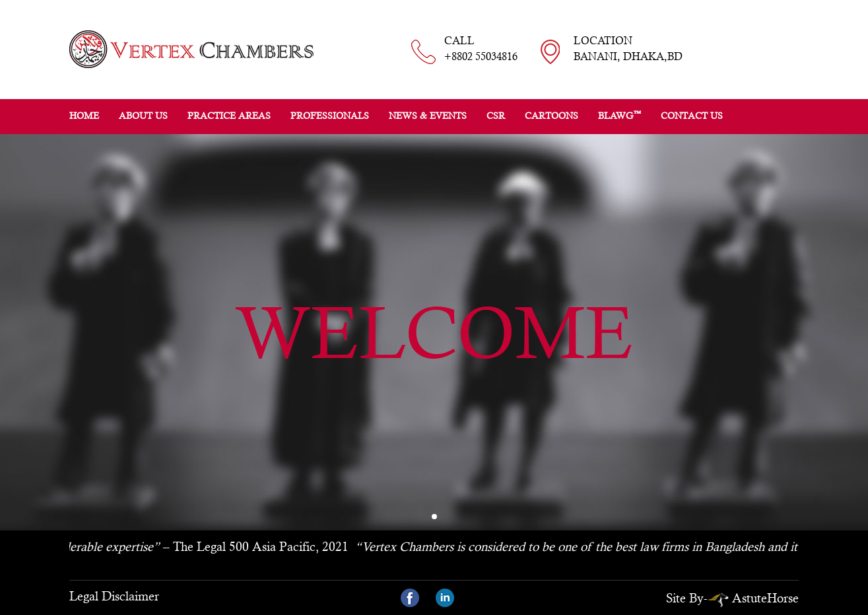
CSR (496, 116)
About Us (143, 116)
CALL (481, 50)
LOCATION (628, 50)
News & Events (428, 116)
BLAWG (619, 115)
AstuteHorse (753, 598)
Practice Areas (229, 116)
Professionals (330, 116)
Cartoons (551, 116)
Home (84, 116)
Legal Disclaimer (114, 596)
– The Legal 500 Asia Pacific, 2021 (200, 546)
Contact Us (692, 116)
